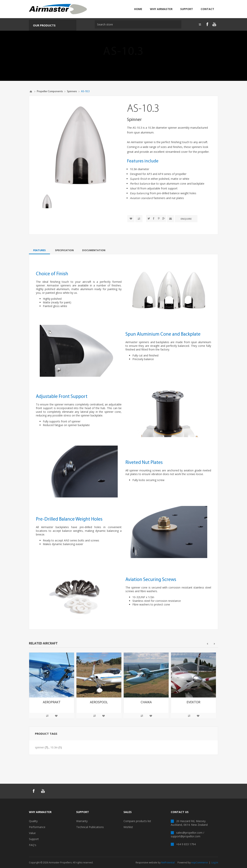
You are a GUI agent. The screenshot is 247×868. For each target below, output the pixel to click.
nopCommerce (200, 863)
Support (187, 9)
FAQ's (33, 845)
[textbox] (137, 24)
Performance (37, 827)
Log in (215, 863)
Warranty (82, 821)
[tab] (39, 250)
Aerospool (99, 702)
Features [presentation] (39, 250)
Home (138, 9)
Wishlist (128, 827)
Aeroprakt (52, 702)
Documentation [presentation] (94, 250)
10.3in (54, 747)
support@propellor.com (186, 836)
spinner (39, 747)
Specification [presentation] (64, 250)
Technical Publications (90, 827)
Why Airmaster (161, 9)
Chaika (146, 702)
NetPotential (168, 863)
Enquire (186, 219)
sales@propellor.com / (190, 833)
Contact (207, 9)
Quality (33, 821)
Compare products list (137, 821)
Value (32, 833)
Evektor (193, 702)
